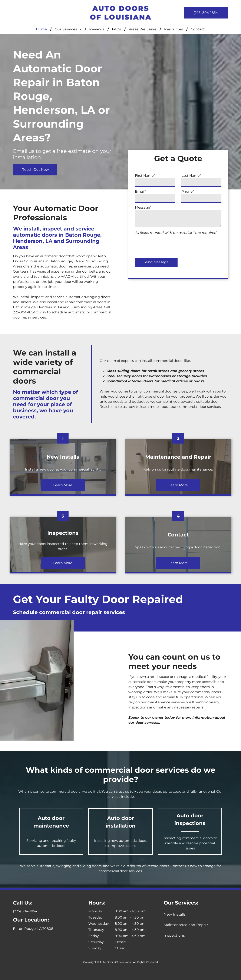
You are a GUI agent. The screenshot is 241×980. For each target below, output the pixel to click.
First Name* (173, 176)
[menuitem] (42, 29)
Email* (169, 191)
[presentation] (196, 245)
